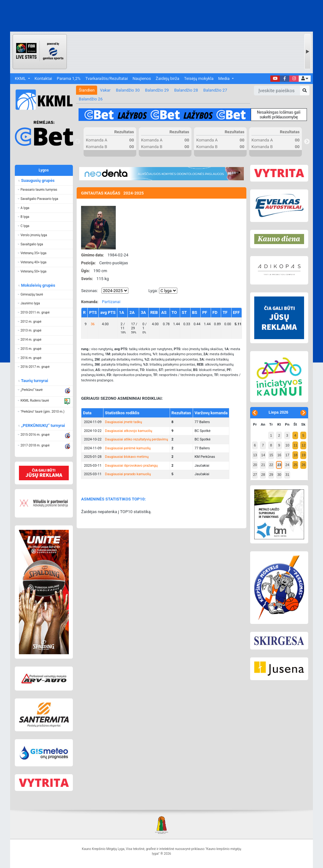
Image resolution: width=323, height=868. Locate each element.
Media (224, 78)
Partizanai (111, 302)
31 (287, 475)
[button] (305, 79)
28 (263, 475)
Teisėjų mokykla (199, 78)
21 (263, 465)
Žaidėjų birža (168, 78)
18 (295, 455)
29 (271, 475)
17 (287, 455)
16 (279, 455)
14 (263, 455)
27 (255, 475)
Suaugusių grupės (37, 180)
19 (303, 455)
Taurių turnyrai (34, 381)
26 (303, 465)
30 (279, 475)
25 (295, 465)
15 (271, 455)
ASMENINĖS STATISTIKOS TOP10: (113, 499)
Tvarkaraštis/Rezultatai (106, 78)
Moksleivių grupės (38, 285)
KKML (21, 78)
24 (287, 465)
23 (279, 465)
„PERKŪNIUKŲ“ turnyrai (43, 425)
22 (271, 465)
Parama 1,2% (69, 78)
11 (295, 445)
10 (287, 445)
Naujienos (142, 78)
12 (303, 445)
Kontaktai (43, 78)
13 (255, 455)
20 (255, 465)
